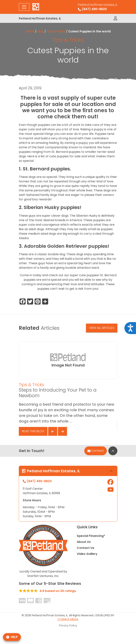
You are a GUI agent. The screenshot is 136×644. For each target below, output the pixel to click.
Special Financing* (91, 536)
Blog (40, 31)
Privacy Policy (68, 625)
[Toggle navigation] (24, 7)
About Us (84, 542)
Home (30, 31)
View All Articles (102, 328)
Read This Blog (33, 431)
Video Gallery (87, 554)
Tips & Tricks (56, 31)
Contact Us (85, 548)
